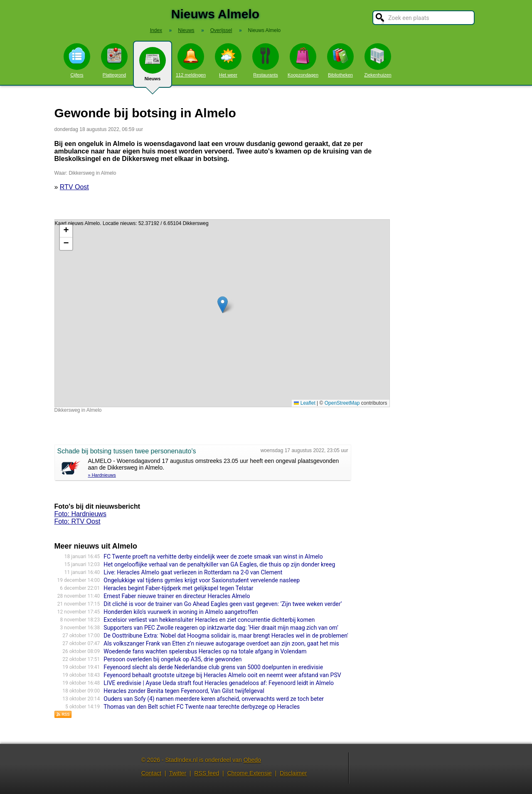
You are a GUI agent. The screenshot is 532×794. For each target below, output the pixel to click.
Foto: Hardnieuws (80, 514)
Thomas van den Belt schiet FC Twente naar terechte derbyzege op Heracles (202, 707)
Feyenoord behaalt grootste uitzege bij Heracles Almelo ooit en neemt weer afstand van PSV (222, 675)
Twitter (178, 773)
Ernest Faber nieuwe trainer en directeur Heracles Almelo (177, 596)
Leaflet (304, 403)
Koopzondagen (303, 60)
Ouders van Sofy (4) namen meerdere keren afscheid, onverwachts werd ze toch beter (214, 699)
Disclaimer (293, 773)
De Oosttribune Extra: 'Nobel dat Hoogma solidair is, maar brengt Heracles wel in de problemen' (226, 636)
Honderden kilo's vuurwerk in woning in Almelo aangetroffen (181, 612)
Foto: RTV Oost (78, 521)
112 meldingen (191, 60)
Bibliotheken (340, 60)
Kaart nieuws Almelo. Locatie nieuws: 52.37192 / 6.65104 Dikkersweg (221, 313)
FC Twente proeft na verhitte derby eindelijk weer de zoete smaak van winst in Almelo (213, 557)
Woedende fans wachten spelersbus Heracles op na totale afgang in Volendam (205, 651)
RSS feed (207, 773)
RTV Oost (74, 187)
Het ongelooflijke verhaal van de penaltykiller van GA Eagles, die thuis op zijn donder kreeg (219, 564)
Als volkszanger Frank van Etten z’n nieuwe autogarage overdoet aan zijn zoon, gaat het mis (221, 643)
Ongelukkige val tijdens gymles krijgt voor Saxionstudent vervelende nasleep (202, 580)
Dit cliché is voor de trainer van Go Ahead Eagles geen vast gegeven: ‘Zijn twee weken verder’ (223, 604)
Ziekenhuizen (378, 60)
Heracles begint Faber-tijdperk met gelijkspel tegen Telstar (178, 588)
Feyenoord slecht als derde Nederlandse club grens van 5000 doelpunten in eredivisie (213, 667)
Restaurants (266, 60)
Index (156, 30)
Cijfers (77, 60)
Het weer (228, 60)
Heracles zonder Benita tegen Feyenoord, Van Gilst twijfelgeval (184, 691)
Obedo (252, 760)
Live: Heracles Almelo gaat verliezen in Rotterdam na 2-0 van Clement (193, 572)
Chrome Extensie (249, 773)
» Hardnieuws (102, 475)
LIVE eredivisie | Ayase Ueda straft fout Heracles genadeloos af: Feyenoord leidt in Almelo (219, 683)
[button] (223, 305)
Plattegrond (114, 60)
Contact (151, 773)
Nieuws (153, 67)
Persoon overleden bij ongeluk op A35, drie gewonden (172, 659)
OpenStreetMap (342, 403)
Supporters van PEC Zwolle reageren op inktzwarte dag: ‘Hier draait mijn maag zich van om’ (221, 628)
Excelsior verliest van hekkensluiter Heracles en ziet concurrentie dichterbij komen (209, 620)
